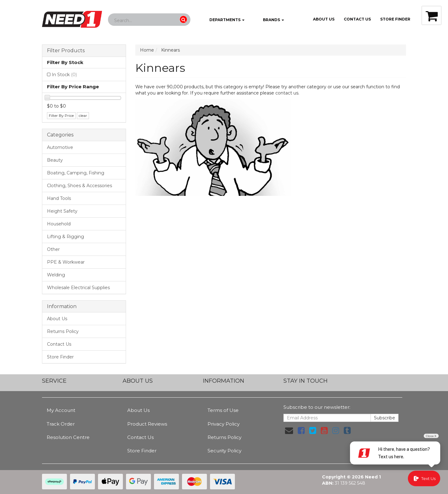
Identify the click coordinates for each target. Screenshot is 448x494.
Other (53, 249)
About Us (324, 19)
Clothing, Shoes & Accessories (79, 186)
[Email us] (289, 431)
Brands (269, 20)
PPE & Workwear (66, 262)
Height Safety (62, 211)
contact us (287, 93)
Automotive (60, 147)
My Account (61, 410)
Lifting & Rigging (65, 237)
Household (59, 224)
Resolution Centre (68, 437)
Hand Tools (59, 198)
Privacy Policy (224, 424)
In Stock (64, 75)
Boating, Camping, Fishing (76, 173)
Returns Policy (63, 331)
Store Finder (60, 357)
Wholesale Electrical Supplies (78, 288)
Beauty (55, 160)
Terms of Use (223, 410)
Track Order (61, 424)
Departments (222, 20)
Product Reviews (147, 424)
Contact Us (357, 19)
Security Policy (224, 451)
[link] (301, 431)
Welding (56, 275)
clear (83, 115)
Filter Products (66, 51)
